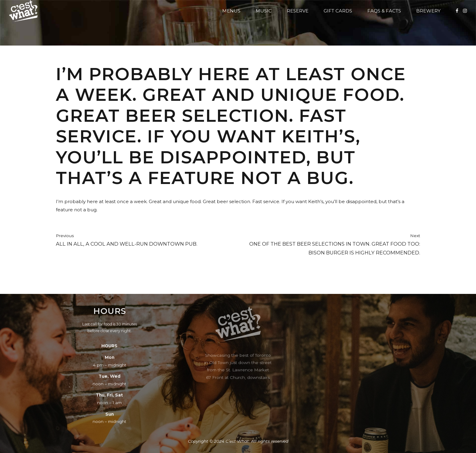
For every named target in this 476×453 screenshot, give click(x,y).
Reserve (298, 11)
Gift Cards (338, 11)
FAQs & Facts (384, 11)
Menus (231, 11)
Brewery (428, 11)
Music (264, 11)
